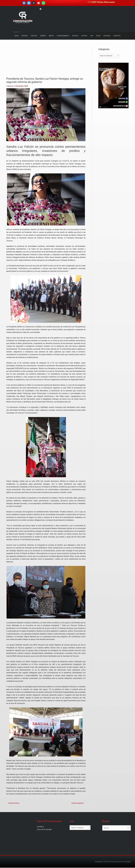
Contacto (40, 827)
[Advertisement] (46, 62)
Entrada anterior (14, 803)
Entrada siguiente (78, 803)
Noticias (11, 86)
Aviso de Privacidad (44, 830)
